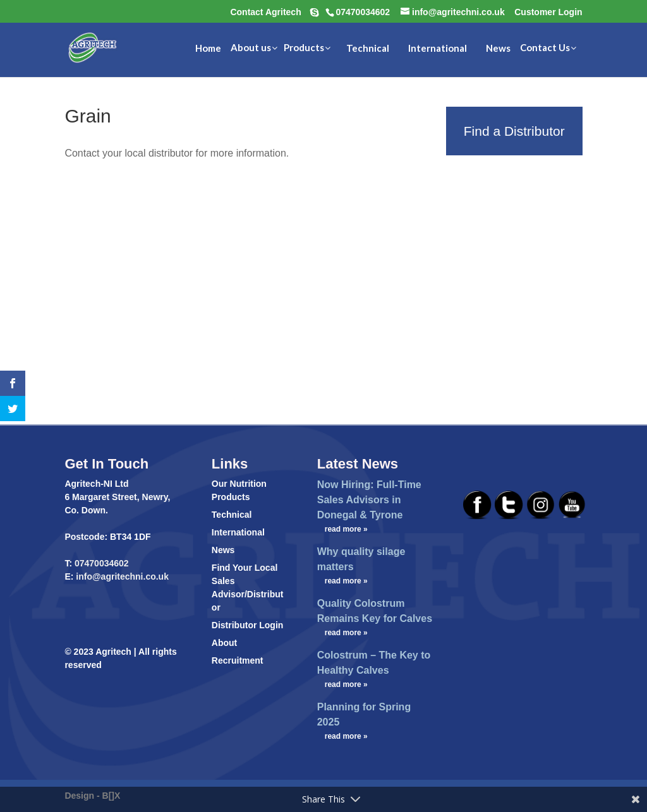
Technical (232, 515)
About (224, 643)
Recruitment (238, 660)
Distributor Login (248, 625)
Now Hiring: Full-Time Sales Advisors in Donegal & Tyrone (369, 500)
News (223, 550)
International (238, 532)
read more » (346, 529)
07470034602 (102, 563)
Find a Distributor (514, 131)
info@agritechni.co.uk (121, 576)
